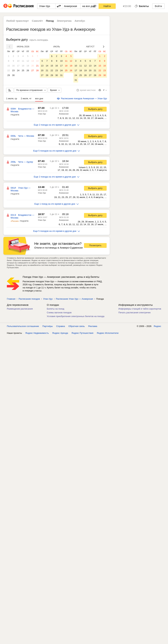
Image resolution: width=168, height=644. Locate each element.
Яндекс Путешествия (82, 333)
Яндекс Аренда (60, 333)
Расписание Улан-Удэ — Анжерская (74, 299)
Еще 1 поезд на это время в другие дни (57, 204)
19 (28, 66)
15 (9, 66)
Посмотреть (95, 245)
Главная (11, 299)
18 (23, 66)
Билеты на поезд (56, 309)
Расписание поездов (29, 299)
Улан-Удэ (42, 114)
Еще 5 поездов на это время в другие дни (57, 151)
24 (18, 70)
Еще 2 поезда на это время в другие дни (57, 125)
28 (37, 70)
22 (9, 70)
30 (13, 75)
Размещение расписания (20, 309)
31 (61, 75)
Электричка (64, 21)
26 (28, 70)
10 (18, 61)
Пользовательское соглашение (23, 326)
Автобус (80, 21)
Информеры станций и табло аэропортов (140, 309)
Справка (61, 326)
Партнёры (47, 326)
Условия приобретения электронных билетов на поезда (76, 316)
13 (33, 61)
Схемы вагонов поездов (59, 313)
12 (28, 61)
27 (33, 70)
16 (13, 66)
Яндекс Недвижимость (37, 333)
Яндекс (157, 326)
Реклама (93, 326)
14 (37, 61)
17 (18, 66)
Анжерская (64, 114)
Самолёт (37, 21)
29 (9, 75)
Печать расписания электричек (134, 313)
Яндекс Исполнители (108, 333)
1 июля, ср (12, 98)
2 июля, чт (26, 98)
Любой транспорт (17, 21)
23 (13, 70)
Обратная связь (77, 326)
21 (37, 66)
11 (23, 61)
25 (23, 70)
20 (33, 66)
